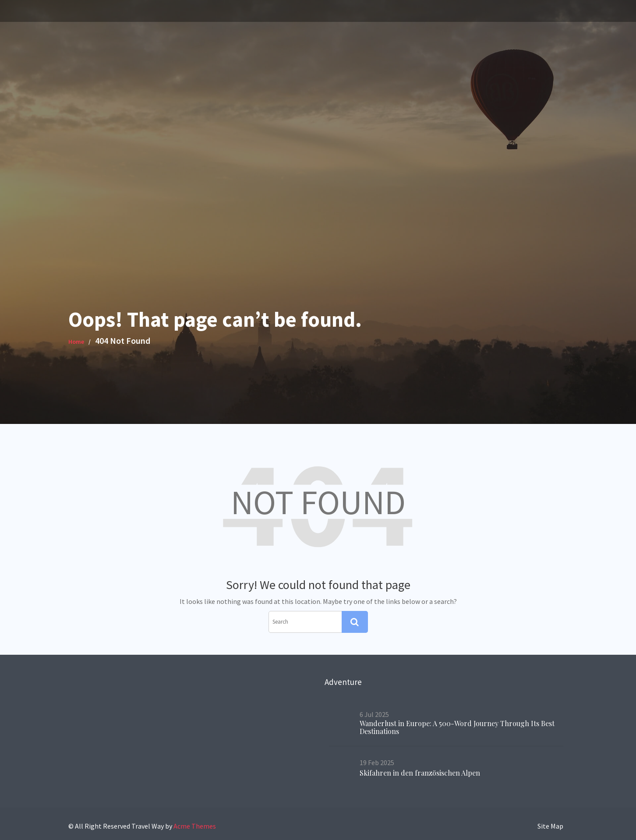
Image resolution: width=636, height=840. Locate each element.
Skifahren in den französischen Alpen (422, 771)
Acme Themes (195, 826)
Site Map (550, 826)
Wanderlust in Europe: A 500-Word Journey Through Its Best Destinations (456, 727)
